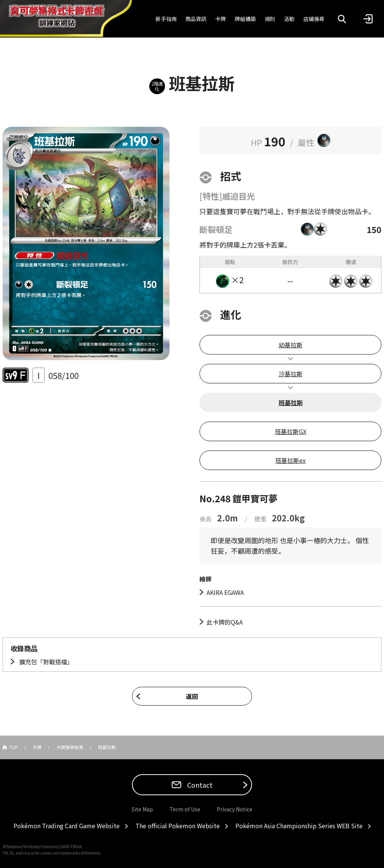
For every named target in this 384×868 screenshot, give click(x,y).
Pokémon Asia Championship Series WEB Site (299, 826)
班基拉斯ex (290, 460)
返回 (192, 696)
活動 (289, 19)
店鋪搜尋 (314, 19)
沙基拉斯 (291, 374)
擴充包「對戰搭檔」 (45, 662)
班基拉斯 (291, 402)
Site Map (142, 809)
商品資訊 (196, 19)
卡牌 (220, 19)
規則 (270, 19)
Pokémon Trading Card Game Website (67, 826)
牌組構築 (245, 19)
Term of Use (185, 809)
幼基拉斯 (291, 345)
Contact (199, 785)
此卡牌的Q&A (225, 622)
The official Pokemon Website (178, 826)
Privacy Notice (235, 809)
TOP (13, 747)
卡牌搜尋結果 (70, 747)
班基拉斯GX (291, 431)
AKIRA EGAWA (225, 592)
